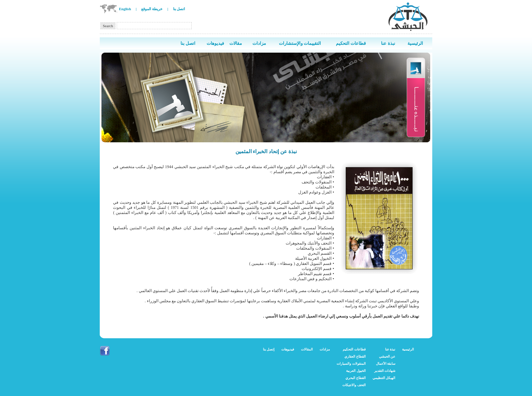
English (125, 9)
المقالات (307, 349)
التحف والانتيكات (354, 385)
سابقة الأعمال (386, 364)
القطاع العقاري (355, 356)
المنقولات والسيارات (351, 364)
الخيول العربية (356, 371)
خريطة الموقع (152, 9)
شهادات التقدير (385, 371)
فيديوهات (288, 349)
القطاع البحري (356, 378)
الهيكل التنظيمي (384, 378)
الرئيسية (408, 349)
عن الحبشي (387, 356)
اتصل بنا (179, 9)
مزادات (325, 349)
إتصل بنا (269, 349)
